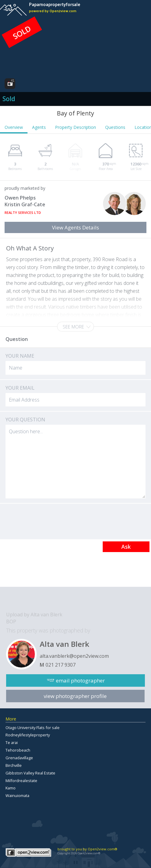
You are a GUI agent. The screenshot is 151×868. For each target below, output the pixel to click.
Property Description (75, 127)
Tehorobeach (18, 750)
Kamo (11, 788)
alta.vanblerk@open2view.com (74, 656)
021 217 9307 (61, 665)
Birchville (14, 765)
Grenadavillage (19, 758)
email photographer (80, 680)
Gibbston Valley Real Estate (30, 773)
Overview (14, 127)
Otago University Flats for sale (33, 728)
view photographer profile (75, 696)
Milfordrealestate (21, 781)
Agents (39, 127)
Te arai (12, 742)
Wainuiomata (17, 795)
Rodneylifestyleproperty (28, 735)
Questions (115, 127)
